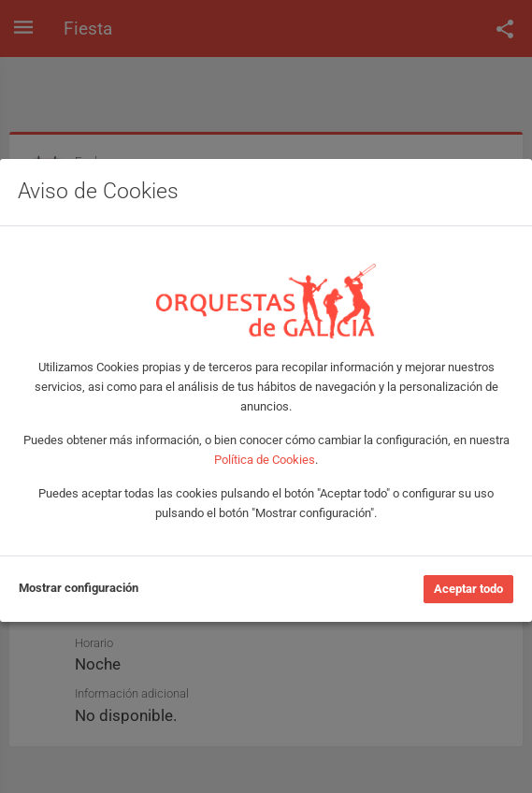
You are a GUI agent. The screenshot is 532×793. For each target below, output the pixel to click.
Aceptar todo (468, 589)
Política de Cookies (265, 460)
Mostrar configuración (79, 588)
